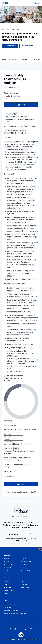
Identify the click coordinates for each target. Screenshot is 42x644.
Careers (27, 119)
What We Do (7, 559)
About (12, 117)
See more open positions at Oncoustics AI (21, 492)
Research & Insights (9, 590)
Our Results (7, 594)
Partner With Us (8, 565)
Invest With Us (25, 565)
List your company (10, 46)
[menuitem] (12, 559)
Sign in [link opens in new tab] (36, 3)
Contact (23, 581)
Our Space (24, 559)
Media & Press (25, 587)
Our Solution (19, 117)
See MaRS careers (28, 46)
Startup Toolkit (8, 587)
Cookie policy (25, 516)
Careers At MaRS (26, 571)
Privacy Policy (23, 540)
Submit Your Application (13, 376)
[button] (28, 3)
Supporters (24, 584)
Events (6, 584)
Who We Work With (26, 562)
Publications (14, 119)
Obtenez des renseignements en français (15, 613)
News (21, 119)
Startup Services (8, 562)
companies (14, 60)
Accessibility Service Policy (11, 610)
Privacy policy (15, 516)
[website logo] (5, 3)
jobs (4, 60)
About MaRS (7, 571)
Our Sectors (24, 568)
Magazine (6, 581)
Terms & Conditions (9, 604)
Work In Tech (6, 29)
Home (7, 117)
